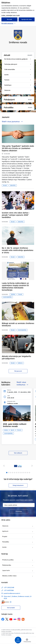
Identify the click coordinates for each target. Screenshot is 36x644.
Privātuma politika (8, 560)
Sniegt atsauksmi (18, 485)
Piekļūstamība (7, 565)
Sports (13, 430)
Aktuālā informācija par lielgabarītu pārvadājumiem (16, 357)
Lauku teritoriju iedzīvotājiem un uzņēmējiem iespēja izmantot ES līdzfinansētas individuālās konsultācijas (15, 287)
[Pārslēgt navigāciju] (18, 640)
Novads (5, 185)
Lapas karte (6, 570)
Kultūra (6, 430)
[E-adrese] (5, 602)
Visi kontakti (11, 608)
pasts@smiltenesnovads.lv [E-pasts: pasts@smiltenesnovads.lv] (12, 593)
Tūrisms (19, 430)
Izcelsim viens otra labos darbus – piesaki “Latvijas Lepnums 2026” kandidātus (16, 215)
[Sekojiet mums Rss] (23, 619)
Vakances (5, 526)
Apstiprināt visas (27, 19)
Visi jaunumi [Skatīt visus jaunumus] (18, 371)
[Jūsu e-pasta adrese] (19, 505)
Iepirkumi (5, 531)
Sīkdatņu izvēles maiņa (9, 576)
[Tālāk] (32, 466)
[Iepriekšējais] (4, 466)
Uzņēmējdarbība (7, 297)
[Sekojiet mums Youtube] (11, 619)
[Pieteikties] (19, 511)
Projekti (5, 536)
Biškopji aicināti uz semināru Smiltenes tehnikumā (18, 324)
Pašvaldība (6, 542)
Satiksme (20, 363)
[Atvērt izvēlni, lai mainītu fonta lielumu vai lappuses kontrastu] (27, 641)
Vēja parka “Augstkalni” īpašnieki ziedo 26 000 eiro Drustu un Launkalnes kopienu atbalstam (18, 148)
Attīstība (13, 294)
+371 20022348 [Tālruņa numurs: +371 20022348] (9, 587)
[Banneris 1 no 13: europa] (18, 466)
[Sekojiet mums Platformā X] (7, 619)
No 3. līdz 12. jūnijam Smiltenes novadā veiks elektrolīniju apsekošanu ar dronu (18, 250)
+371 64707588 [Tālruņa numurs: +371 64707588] (9, 590)
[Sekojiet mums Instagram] (19, 619)
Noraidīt (9, 19)
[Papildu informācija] (11, 602)
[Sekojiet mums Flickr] (15, 619)
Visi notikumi (18, 453)
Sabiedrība (13, 185)
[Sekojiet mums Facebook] (3, 619)
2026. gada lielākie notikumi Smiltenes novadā (15, 425)
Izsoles (4, 547)
